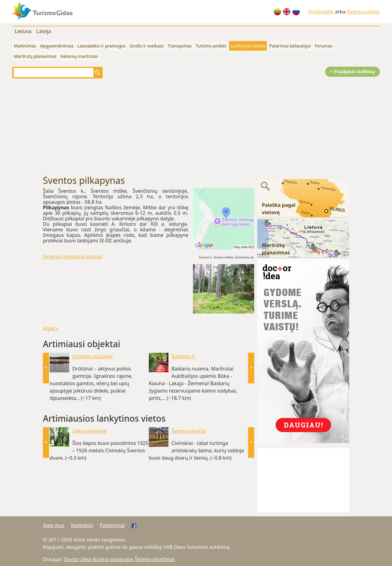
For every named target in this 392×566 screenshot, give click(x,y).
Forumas (323, 46)
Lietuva (23, 31)
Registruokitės (363, 12)
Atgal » (51, 328)
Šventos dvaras (189, 431)
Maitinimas (25, 46)
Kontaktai (82, 525)
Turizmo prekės (211, 46)
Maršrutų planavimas (35, 56)
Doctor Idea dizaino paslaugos (99, 559)
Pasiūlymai (112, 525)
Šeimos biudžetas (155, 559)
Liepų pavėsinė (89, 431)
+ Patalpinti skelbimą (352, 72)
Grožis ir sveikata (147, 46)
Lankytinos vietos (248, 46)
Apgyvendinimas (57, 46)
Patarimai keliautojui (290, 46)
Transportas (179, 46)
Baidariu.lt (183, 356)
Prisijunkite (321, 12)
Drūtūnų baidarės (93, 356)
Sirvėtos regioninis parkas (72, 256)
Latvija (44, 31)
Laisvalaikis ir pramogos (102, 46)
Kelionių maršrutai (79, 56)
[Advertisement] (196, 127)
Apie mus (54, 525)
